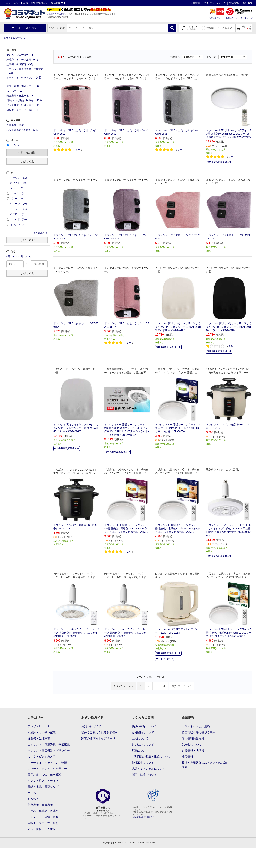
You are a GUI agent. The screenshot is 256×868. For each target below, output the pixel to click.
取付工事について (143, 763)
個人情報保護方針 (193, 738)
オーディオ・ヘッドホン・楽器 (47, 763)
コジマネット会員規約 (196, 726)
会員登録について (143, 732)
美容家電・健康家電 (40, 805)
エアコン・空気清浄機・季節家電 (49, 745)
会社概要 (248, 3)
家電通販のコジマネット (16, 38)
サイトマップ (247, 18)
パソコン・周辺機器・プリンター (49, 751)
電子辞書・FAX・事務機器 (44, 775)
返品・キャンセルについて (148, 769)
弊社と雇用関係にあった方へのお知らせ (204, 765)
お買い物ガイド (216, 18)
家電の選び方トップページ (98, 738)
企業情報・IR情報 (193, 751)
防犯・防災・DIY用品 (41, 829)
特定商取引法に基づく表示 (199, 732)
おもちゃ (33, 799)
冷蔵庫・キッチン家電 (42, 732)
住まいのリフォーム (215, 3)
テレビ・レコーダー (40, 726)
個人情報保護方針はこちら (144, 817)
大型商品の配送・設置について (151, 757)
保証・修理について (144, 775)
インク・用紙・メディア (43, 781)
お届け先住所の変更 (56, 14)
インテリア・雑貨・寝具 (43, 817)
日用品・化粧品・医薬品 (43, 811)
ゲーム (32, 793)
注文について (140, 738)
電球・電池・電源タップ (43, 787)
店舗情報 (195, 3)
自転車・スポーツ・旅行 (43, 823)
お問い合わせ (232, 18)
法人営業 (234, 3)
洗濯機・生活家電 (39, 738)
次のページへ (180, 686)
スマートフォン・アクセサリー (47, 769)
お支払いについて (143, 745)
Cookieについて (192, 745)
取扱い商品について (144, 726)
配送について (140, 751)
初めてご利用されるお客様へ (100, 732)
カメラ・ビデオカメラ (42, 757)
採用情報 (187, 757)
